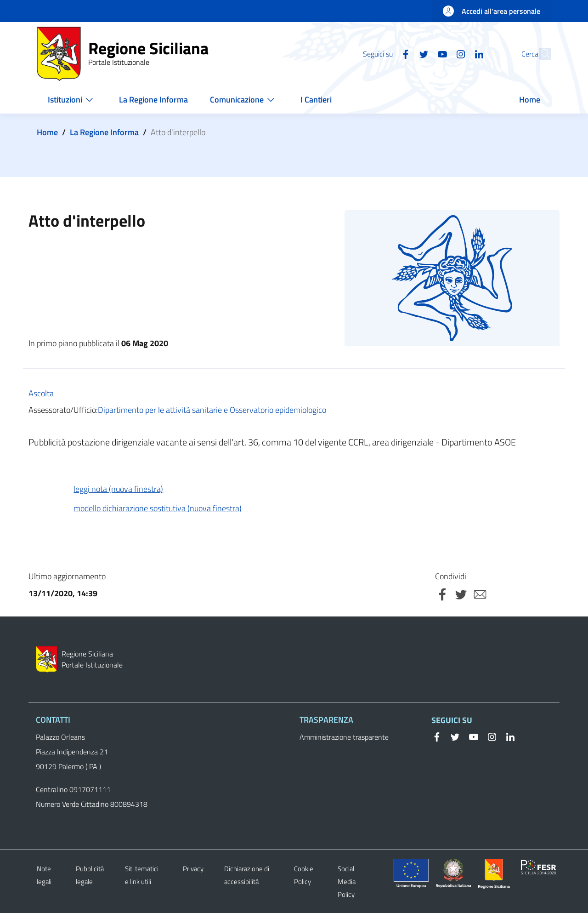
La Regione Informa (104, 132)
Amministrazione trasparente (344, 737)
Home (47, 132)
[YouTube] (422, 53)
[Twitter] (404, 53)
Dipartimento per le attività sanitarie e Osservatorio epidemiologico (212, 410)
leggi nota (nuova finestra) (118, 489)
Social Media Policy (347, 882)
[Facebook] (385, 53)
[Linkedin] (459, 53)
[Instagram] (441, 53)
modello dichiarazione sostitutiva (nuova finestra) (158, 508)
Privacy (193, 869)
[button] (540, 54)
